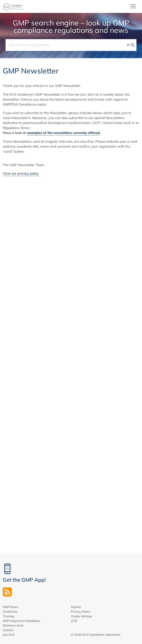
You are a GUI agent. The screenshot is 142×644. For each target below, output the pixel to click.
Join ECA (9, 635)
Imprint (76, 607)
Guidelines (10, 612)
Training (8, 616)
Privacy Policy (81, 612)
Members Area (13, 625)
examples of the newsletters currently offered (63, 133)
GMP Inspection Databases (22, 621)
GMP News (10, 607)
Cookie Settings (82, 616)
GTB (74, 621)
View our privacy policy (21, 173)
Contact (8, 630)
